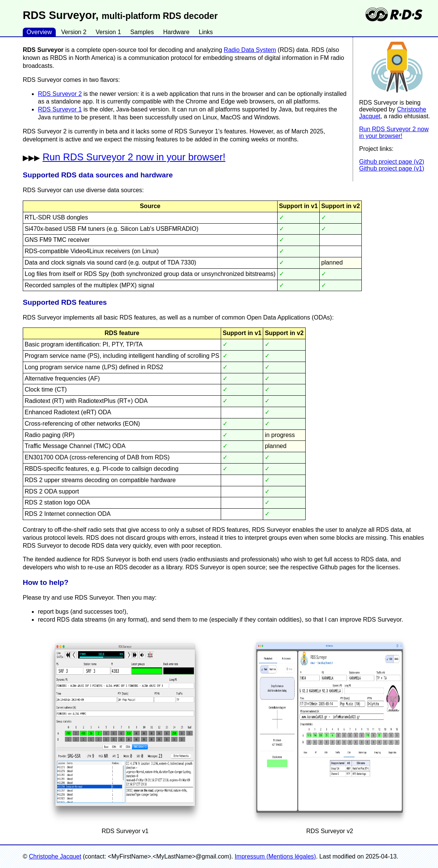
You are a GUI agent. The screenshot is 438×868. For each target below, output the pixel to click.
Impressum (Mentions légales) (275, 856)
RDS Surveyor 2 (60, 94)
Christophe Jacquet (55, 856)
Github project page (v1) (392, 168)
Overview (39, 32)
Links (206, 32)
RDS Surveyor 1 (60, 109)
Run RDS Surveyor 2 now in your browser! (394, 132)
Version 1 (108, 32)
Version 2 (74, 32)
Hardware (176, 32)
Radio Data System (250, 50)
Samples (142, 32)
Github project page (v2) (392, 162)
